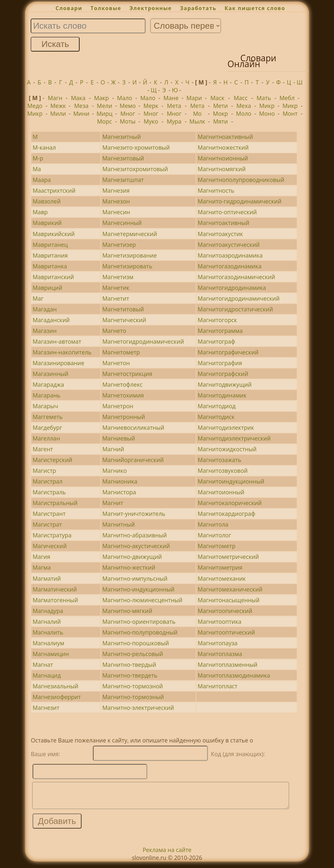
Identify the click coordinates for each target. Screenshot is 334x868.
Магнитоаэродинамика (230, 255)
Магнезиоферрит (57, 697)
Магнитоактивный (224, 223)
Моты (128, 121)
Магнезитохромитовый (135, 169)
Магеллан (46, 438)
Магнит (113, 503)
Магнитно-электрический (138, 708)
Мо (197, 113)
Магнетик (116, 288)
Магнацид (47, 675)
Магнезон (116, 201)
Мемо (128, 106)
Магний (113, 449)
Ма (37, 169)
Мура (174, 121)
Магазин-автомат (57, 341)
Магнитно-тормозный (133, 697)
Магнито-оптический (227, 212)
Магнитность (216, 190)
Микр (267, 106)
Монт (290, 113)
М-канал (44, 147)
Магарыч (45, 406)
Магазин (45, 331)
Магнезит (46, 708)
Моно (267, 113)
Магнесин (116, 212)
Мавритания (50, 255)
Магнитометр (217, 546)
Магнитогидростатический (235, 309)
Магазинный (51, 374)
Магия (41, 557)
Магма (42, 567)
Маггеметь (48, 417)
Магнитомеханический (230, 589)
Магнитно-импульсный (135, 578)
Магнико (115, 471)
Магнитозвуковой (223, 471)
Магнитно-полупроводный (140, 632)
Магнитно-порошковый (136, 643)
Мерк (151, 106)
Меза (81, 106)
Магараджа (48, 384)
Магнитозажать (220, 460)
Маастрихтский (54, 190)
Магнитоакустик (220, 234)
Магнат (43, 665)
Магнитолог (214, 535)
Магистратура (52, 535)
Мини (81, 113)
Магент (43, 449)
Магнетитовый (123, 309)
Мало (125, 98)
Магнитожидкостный (227, 449)
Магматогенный (55, 600)
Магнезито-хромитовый (136, 147)
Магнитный (119, 524)
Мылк (197, 121)
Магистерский (53, 460)
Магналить (48, 632)
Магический (50, 546)
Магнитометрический (228, 557)
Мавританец (50, 245)
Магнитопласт (218, 686)
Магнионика (120, 481)
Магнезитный (122, 137)
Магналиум (48, 643)
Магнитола (213, 524)
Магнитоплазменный (228, 665)
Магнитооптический (226, 632)
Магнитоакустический (229, 245)
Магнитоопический (225, 611)
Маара (42, 180)
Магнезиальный (55, 686)
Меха (244, 106)
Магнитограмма (220, 331)
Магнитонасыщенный (229, 600)
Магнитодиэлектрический (234, 438)
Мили (58, 113)
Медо (35, 106)
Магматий (47, 578)
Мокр (220, 113)
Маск (217, 98)
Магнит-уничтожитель (134, 514)
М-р (38, 158)
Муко (151, 121)
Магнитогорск (217, 320)
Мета (174, 106)
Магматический (55, 589)
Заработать (198, 8)
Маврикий (47, 223)
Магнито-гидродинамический (240, 201)
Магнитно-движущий (132, 557)
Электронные (151, 8)
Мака (78, 98)
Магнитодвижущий (225, 384)
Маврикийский (54, 234)
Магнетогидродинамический (143, 341)
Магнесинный (122, 223)
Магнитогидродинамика (232, 288)
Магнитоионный (221, 492)
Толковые (106, 8)
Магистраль (49, 492)
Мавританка (50, 266)
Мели (105, 106)
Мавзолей (47, 201)
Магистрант (49, 514)
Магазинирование (58, 363)
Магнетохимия (123, 395)
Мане (171, 98)
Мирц (105, 113)
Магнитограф (216, 341)
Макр (101, 98)
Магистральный (55, 503)
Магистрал (48, 481)
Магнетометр (121, 352)
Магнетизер (119, 245)
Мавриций (47, 288)
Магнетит (116, 298)
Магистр (44, 471)
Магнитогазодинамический (236, 277)
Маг (38, 298)
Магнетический (124, 320)
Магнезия (116, 190)
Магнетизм (118, 277)
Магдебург (47, 427)
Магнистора (119, 492)
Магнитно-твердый (129, 665)
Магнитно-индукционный (138, 589)
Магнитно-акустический (136, 546)
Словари (69, 8)
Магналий (47, 621)
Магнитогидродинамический (239, 298)
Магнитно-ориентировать (139, 621)
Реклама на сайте (167, 855)
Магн (55, 98)
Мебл (287, 98)
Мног (128, 113)
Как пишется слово (255, 8)
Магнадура (48, 611)
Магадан (45, 309)
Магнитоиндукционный (231, 481)
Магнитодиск (216, 417)
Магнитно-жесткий (129, 567)
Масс (240, 98)
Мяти (220, 121)
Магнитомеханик (222, 578)
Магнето (114, 331)
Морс (105, 121)
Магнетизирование (130, 255)
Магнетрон (118, 406)
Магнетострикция (127, 374)
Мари (194, 98)
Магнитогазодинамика (230, 266)
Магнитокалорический (230, 503)
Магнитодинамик (222, 395)
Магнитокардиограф (227, 514)
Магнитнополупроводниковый (241, 180)
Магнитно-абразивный (135, 535)
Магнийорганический (133, 460)
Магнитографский (223, 374)
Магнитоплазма (220, 654)
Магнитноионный (223, 158)
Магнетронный (124, 417)
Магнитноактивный (225, 137)
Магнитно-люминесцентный (143, 600)
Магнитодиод (217, 406)
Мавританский (53, 277)
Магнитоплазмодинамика (234, 675)
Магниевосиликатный (133, 427)
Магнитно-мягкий (127, 611)
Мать (264, 98)
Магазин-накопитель (62, 352)
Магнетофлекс (122, 384)
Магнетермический (130, 234)
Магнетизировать (127, 266)
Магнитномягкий (222, 169)
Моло (244, 113)
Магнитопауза (218, 643)
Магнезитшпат (123, 180)
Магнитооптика (220, 621)
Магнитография (220, 363)
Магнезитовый (123, 158)
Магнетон (116, 363)
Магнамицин (51, 654)
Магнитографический (228, 352)
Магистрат (47, 524)
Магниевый (119, 438)
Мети (220, 106)
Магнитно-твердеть (130, 675)
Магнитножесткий (223, 147)
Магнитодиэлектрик (226, 427)
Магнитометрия (220, 567)
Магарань (46, 395)
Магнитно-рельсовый (133, 654)
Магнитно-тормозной (133, 686)
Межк (58, 106)
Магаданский (51, 320)
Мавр (40, 212)
